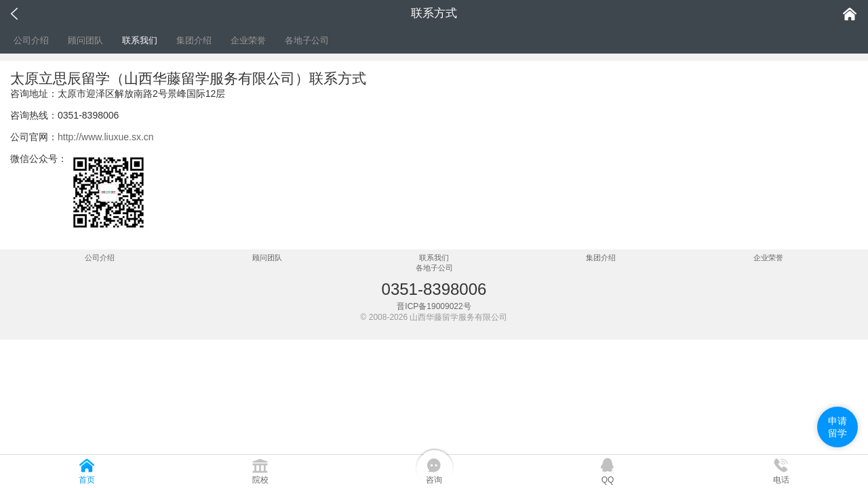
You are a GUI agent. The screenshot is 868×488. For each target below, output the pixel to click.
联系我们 (140, 40)
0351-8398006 (434, 289)
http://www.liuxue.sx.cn (106, 137)
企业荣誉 (248, 40)
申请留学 (837, 427)
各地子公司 (307, 40)
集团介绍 (194, 40)
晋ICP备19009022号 (434, 306)
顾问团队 (85, 40)
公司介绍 (31, 40)
